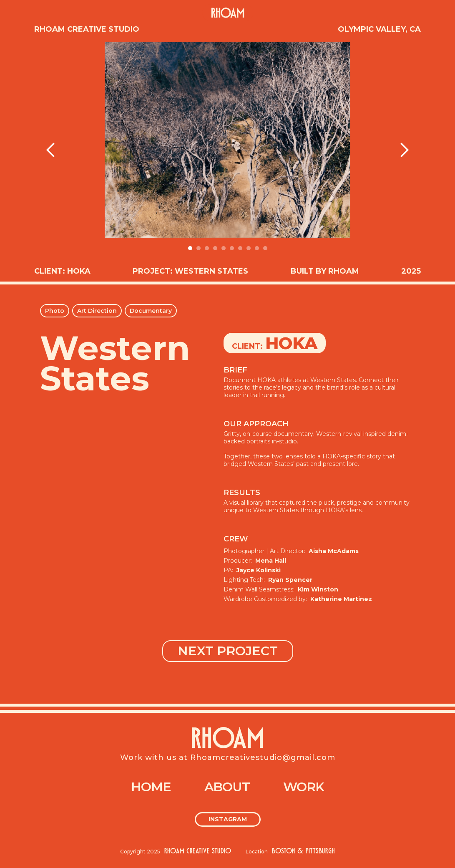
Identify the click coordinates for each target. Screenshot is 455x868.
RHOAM (228, 741)
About (227, 787)
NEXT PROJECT (228, 651)
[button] (51, 150)
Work (304, 787)
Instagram (228, 819)
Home (151, 787)
